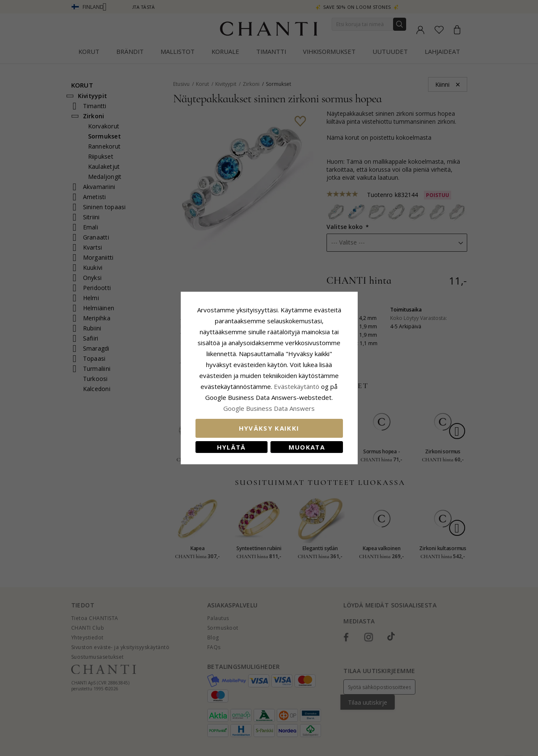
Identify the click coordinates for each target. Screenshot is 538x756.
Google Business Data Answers (269, 408)
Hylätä (232, 447)
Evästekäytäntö (297, 386)
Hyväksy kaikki (269, 428)
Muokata (307, 447)
